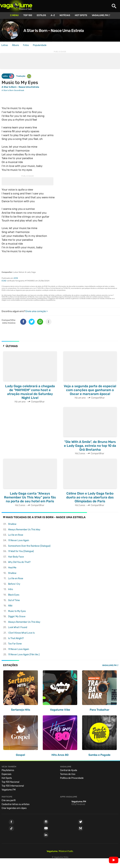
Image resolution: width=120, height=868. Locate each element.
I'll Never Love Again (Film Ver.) (24, 655)
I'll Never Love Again (19, 540)
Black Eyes (14, 595)
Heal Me (12, 568)
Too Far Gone (15, 644)
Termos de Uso (68, 774)
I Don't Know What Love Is (21, 633)
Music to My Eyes (17, 611)
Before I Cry (14, 584)
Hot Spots (81, 15)
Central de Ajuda (69, 770)
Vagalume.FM (100, 15)
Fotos (26, 45)
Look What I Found (18, 627)
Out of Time (14, 600)
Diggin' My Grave (17, 617)
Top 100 (28, 15)
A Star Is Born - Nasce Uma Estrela (54, 31)
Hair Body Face (16, 557)
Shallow (12, 524)
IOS (73, 804)
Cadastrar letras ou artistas (16, 804)
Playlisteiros (8, 770)
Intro (11, 589)
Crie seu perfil (9, 800)
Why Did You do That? (19, 562)
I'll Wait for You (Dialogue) (21, 551)
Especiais (6, 774)
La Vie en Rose (16, 535)
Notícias (65, 15)
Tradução (24, 76)
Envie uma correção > (37, 311)
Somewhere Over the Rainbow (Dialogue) (29, 546)
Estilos (41, 15)
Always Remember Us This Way (24, 530)
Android (81, 804)
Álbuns (15, 45)
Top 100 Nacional (10, 782)
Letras (5, 45)
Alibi (10, 606)
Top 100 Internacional (13, 786)
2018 (16, 278)
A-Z (53, 15)
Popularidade (40, 45)
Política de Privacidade (72, 778)
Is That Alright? (16, 638)
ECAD (4, 281)
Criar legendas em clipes (14, 808)
